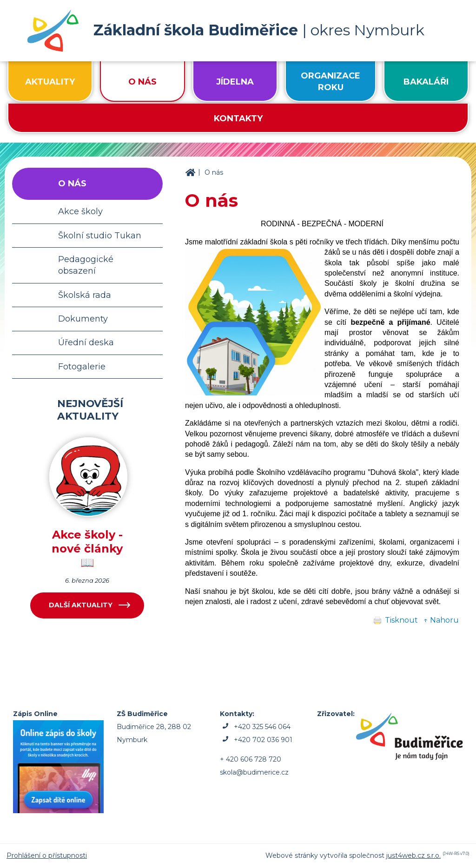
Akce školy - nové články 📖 (87, 549)
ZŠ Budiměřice (190, 173)
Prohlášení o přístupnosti (47, 855)
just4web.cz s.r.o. (413, 855)
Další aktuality (81, 605)
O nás (214, 172)
